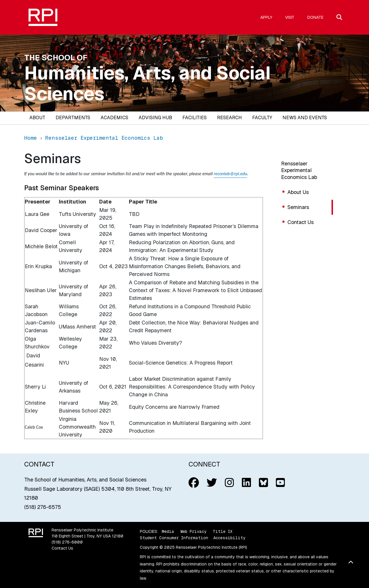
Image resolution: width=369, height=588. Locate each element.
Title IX (223, 531)
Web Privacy (193, 531)
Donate (315, 17)
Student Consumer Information (174, 538)
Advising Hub (155, 118)
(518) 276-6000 (67, 542)
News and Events (305, 118)
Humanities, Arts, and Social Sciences (147, 83)
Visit (290, 17)
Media (168, 531)
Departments (73, 118)
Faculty (262, 118)
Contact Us (301, 222)
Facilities (195, 118)
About (37, 118)
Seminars (298, 207)
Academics (114, 118)
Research (229, 118)
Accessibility (229, 538)
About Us (298, 192)
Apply (266, 17)
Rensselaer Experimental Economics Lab (299, 170)
